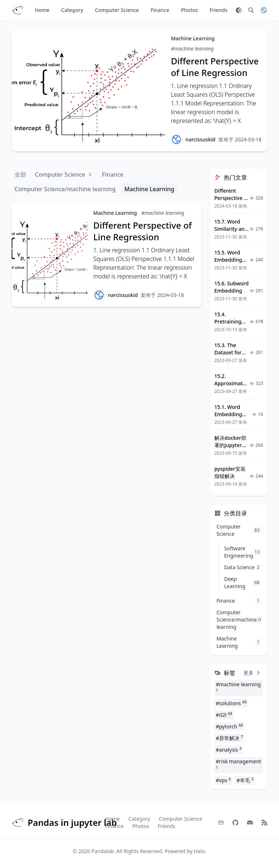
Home (42, 10)
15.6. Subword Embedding (231, 287)
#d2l (224, 715)
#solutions (231, 703)
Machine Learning (193, 38)
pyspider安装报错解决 (230, 472)
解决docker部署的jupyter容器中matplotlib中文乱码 (232, 449)
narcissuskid (200, 139)
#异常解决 (229, 738)
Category (72, 10)
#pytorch (229, 726)
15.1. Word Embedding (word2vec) (228, 414)
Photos (189, 10)
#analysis (229, 750)
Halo (199, 851)
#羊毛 (245, 780)
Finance (160, 10)
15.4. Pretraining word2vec (228, 322)
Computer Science (117, 10)
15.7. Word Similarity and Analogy (231, 229)
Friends (219, 10)
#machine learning (192, 49)
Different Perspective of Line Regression (215, 67)
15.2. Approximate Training (230, 383)
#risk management (238, 764)
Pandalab (102, 851)
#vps (223, 780)
